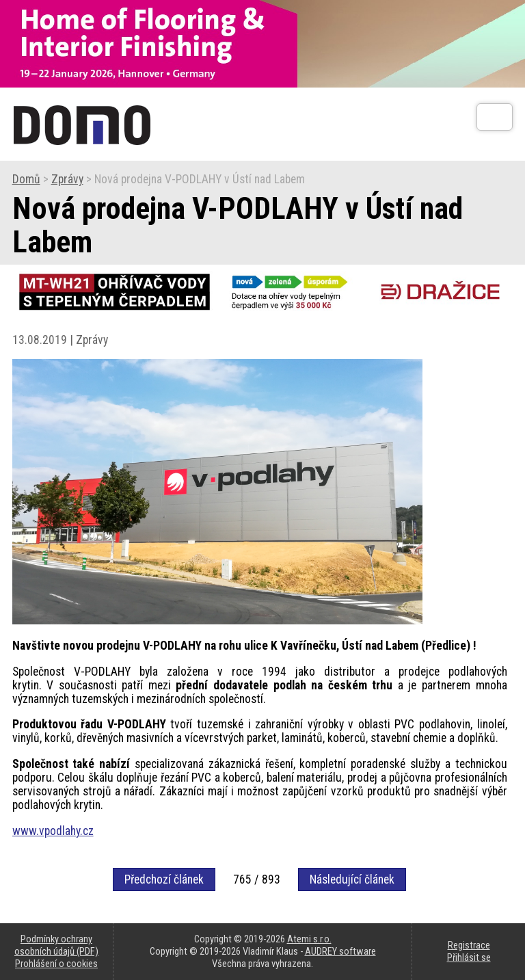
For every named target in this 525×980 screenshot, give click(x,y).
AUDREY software (340, 951)
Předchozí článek (164, 879)
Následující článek (352, 879)
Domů (26, 179)
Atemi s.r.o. (309, 939)
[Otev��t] (495, 117)
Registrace (469, 945)
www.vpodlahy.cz (53, 831)
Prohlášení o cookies (56, 964)
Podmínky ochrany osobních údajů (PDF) (56, 945)
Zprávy (67, 179)
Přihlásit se (469, 957)
